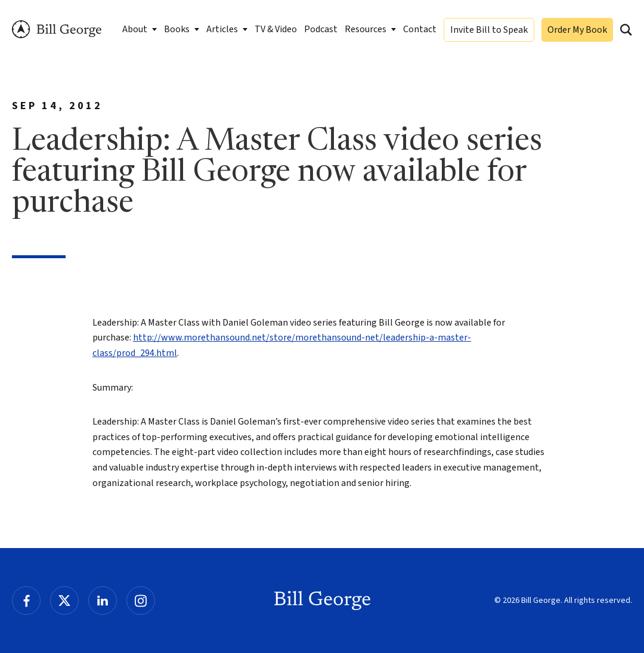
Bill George (57, 30)
